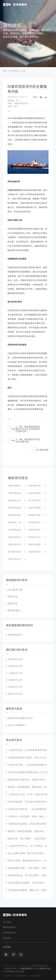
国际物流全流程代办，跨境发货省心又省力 (29, 779)
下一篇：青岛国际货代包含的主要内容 (24, 441)
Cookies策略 (35, 976)
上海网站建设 (25, 968)
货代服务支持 (9, 933)
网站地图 (20, 971)
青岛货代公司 (15, 694)
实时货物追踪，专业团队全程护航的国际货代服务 (29, 802)
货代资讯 (14, 71)
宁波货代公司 (15, 666)
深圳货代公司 (15, 659)
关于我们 (7, 922)
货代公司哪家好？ (18, 725)
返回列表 (40, 450)
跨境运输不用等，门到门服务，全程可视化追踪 (29, 868)
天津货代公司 (15, 687)
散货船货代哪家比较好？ (21, 718)
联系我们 (7, 938)
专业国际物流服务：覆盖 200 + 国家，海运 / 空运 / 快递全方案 (29, 890)
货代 (20, 229)
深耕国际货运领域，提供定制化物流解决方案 (29, 824)
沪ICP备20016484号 (39, 966)
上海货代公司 (15, 673)
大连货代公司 (15, 680)
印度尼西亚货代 (15, 190)
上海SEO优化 (44, 968)
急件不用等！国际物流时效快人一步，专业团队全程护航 (29, 861)
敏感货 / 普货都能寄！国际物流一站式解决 (29, 787)
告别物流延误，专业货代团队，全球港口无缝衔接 (29, 875)
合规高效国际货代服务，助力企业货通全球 (29, 757)
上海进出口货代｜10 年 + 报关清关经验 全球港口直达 (29, 794)
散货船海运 (14, 610)
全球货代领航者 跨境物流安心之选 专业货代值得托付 (29, 772)
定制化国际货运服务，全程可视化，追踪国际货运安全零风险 (29, 883)
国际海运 (13, 603)
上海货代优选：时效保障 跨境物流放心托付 (29, 750)
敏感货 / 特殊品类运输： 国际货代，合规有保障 (29, 831)
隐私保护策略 (21, 976)
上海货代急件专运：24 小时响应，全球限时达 (29, 846)
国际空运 (13, 596)
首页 (5, 71)
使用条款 (8, 976)
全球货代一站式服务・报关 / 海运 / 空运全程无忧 (29, 816)
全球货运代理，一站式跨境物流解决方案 (29, 765)
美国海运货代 (15, 635)
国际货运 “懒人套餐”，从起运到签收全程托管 (29, 838)
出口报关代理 (15, 590)
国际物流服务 (9, 927)
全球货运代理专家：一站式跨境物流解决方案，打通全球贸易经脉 (29, 809)
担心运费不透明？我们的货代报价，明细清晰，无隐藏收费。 (29, 853)
